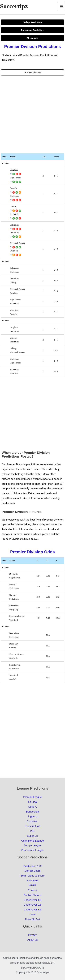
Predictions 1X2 (32, 866)
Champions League (32, 841)
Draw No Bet (32, 919)
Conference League (33, 850)
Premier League (32, 797)
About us (32, 940)
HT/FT (32, 885)
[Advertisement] (32, 114)
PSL (32, 831)
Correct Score (32, 871)
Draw (32, 914)
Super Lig (32, 836)
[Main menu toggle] (61, 6)
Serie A (32, 807)
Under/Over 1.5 (32, 900)
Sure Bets (33, 880)
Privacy (32, 935)
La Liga (32, 802)
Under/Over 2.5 (32, 905)
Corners (32, 890)
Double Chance (32, 895)
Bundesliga (32, 812)
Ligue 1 (32, 816)
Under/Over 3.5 (32, 909)
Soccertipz (14, 6)
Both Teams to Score (32, 876)
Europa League (32, 845)
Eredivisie (32, 821)
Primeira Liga (32, 826)
